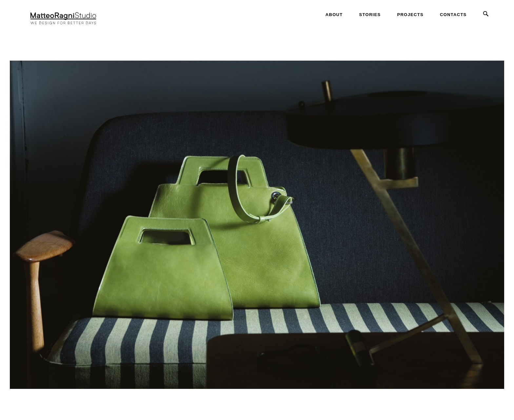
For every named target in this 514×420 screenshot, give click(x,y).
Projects (410, 15)
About (334, 15)
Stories (370, 15)
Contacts (453, 15)
